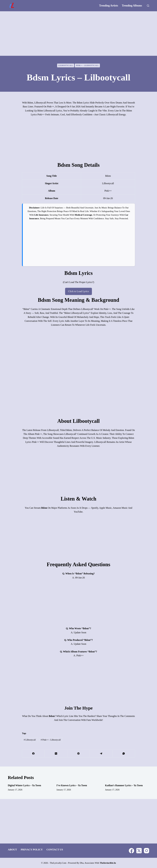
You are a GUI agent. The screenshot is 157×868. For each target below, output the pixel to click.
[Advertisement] (78, 34)
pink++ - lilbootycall (87, 65)
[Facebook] (33, 754)
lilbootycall (66, 65)
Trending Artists (109, 6)
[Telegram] (101, 754)
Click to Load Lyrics (78, 291)
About (12, 849)
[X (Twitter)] (56, 754)
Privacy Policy (32, 849)
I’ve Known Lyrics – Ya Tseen (72, 785)
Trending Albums (132, 6)
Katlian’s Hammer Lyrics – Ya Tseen (124, 785)
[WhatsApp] (124, 754)
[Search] (148, 6)
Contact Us (55, 849)
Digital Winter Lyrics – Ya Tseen (24, 785)
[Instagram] (147, 850)
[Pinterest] (79, 754)
